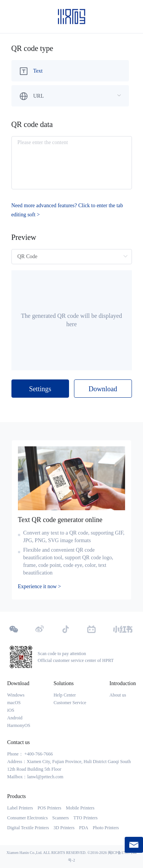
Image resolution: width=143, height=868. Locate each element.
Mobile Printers (80, 808)
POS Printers (49, 808)
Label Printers (20, 808)
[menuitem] (70, 71)
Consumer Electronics (27, 818)
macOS (14, 703)
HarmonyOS (19, 725)
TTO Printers (85, 818)
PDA (84, 828)
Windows (16, 695)
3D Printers (64, 828)
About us (118, 695)
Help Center (64, 695)
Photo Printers (106, 828)
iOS (11, 710)
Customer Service (70, 703)
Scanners (60, 818)
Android (15, 718)
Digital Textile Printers (28, 828)
